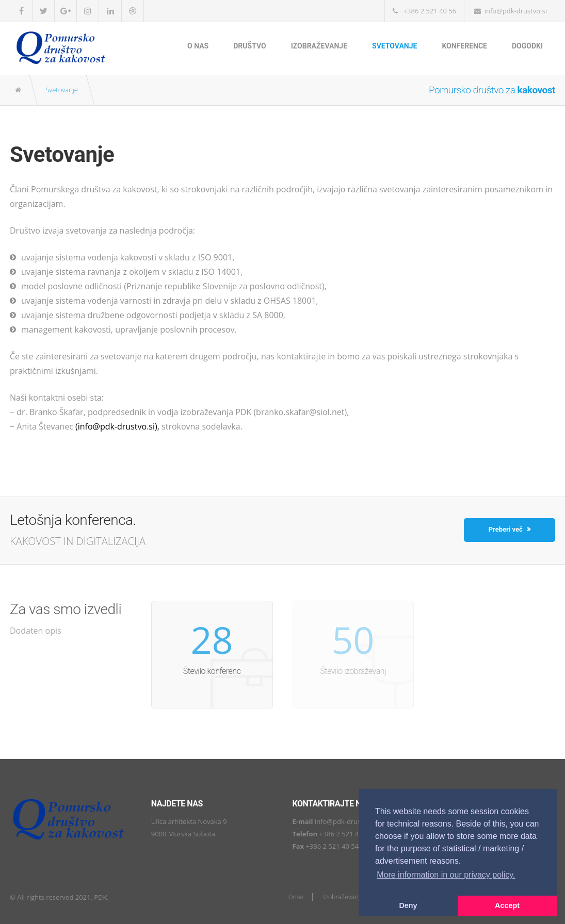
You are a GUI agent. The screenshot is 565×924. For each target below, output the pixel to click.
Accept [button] (507, 905)
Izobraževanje (319, 46)
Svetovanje (394, 46)
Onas (296, 897)
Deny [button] (408, 905)
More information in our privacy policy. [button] (446, 875)
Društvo (249, 46)
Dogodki (527, 46)
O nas (198, 46)
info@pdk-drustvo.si (346, 821)
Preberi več (510, 529)
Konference (464, 46)
